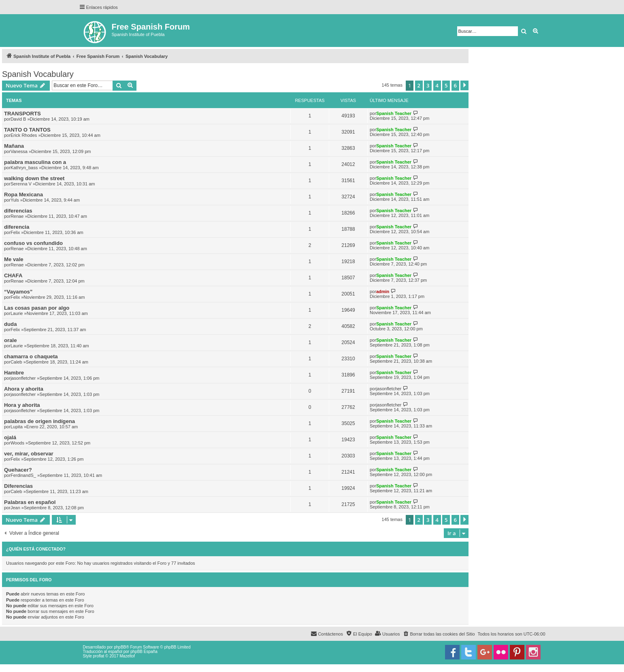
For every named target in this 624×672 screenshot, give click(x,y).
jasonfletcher (23, 378)
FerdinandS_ (23, 475)
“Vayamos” (18, 292)
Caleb (16, 362)
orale (11, 340)
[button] (464, 85)
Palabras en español (30, 502)
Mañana (14, 146)
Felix (15, 232)
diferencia (17, 227)
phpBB (120, 647)
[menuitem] (439, 634)
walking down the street (34, 178)
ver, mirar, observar (29, 454)
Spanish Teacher (394, 113)
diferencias (18, 211)
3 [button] (428, 85)
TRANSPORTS (22, 114)
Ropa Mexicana (23, 195)
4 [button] (437, 85)
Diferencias (18, 486)
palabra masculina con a (35, 162)
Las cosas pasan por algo (37, 308)
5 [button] (446, 85)
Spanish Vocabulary (38, 74)
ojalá (10, 437)
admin (383, 291)
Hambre (14, 373)
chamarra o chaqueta (31, 356)
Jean (15, 508)
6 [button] (455, 85)
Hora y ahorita (22, 405)
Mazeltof (127, 656)
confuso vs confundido (33, 243)
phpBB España (144, 652)
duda (11, 324)
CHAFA (13, 275)
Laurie (17, 313)
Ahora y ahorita (24, 389)
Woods (17, 443)
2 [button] (419, 85)
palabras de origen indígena (39, 421)
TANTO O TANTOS (27, 130)
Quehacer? (18, 470)
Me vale (14, 259)
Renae (17, 216)
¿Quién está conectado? (36, 549)
